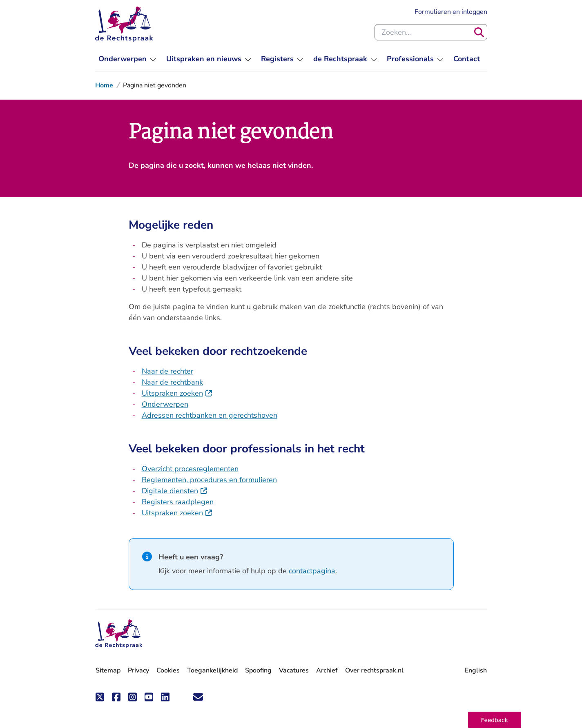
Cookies (168, 670)
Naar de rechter (167, 371)
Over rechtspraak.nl (374, 670)
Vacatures (294, 671)
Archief (327, 670)
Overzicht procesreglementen (190, 469)
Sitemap (108, 670)
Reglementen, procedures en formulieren (209, 480)
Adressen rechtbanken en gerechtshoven (210, 415)
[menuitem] (127, 59)
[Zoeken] (479, 32)
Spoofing (258, 670)
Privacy (138, 670)
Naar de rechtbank (172, 382)
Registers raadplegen (178, 502)
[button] (495, 720)
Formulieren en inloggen (451, 12)
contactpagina (312, 571)
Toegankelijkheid (212, 670)
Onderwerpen (165, 404)
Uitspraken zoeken (177, 393)
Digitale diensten (175, 491)
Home (104, 85)
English (476, 670)
